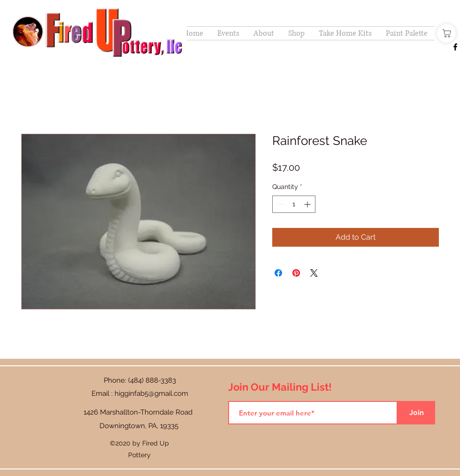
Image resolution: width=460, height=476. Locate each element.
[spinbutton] (294, 204)
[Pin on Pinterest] (296, 273)
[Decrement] (280, 204)
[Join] (416, 413)
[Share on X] (314, 273)
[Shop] (446, 33)
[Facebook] (455, 47)
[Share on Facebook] (278, 273)
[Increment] (308, 204)
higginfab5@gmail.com (151, 393)
